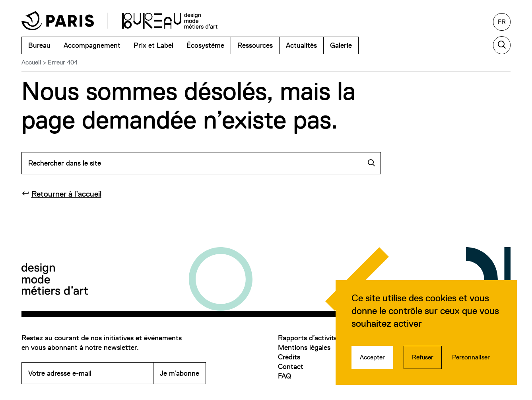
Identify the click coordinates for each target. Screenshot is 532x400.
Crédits (289, 357)
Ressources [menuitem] (255, 45)
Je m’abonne (180, 373)
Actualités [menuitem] (301, 45)
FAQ (284, 376)
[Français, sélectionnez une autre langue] (502, 22)
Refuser (423, 357)
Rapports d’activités (309, 338)
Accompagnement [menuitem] (92, 45)
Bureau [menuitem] (39, 45)
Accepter (372, 357)
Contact (291, 366)
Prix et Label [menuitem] (153, 45)
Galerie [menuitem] (341, 45)
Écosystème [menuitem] (205, 45)
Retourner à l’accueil (66, 194)
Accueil (31, 62)
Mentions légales (304, 347)
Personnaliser (471, 357)
